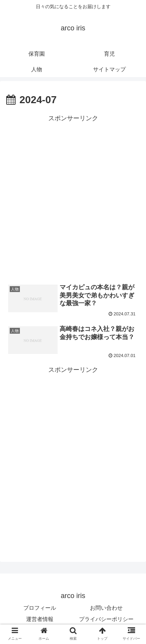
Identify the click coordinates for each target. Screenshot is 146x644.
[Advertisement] (73, 197)
